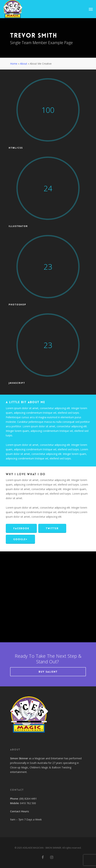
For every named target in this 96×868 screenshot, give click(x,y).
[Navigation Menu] (91, 9)
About (24, 64)
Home (14, 64)
